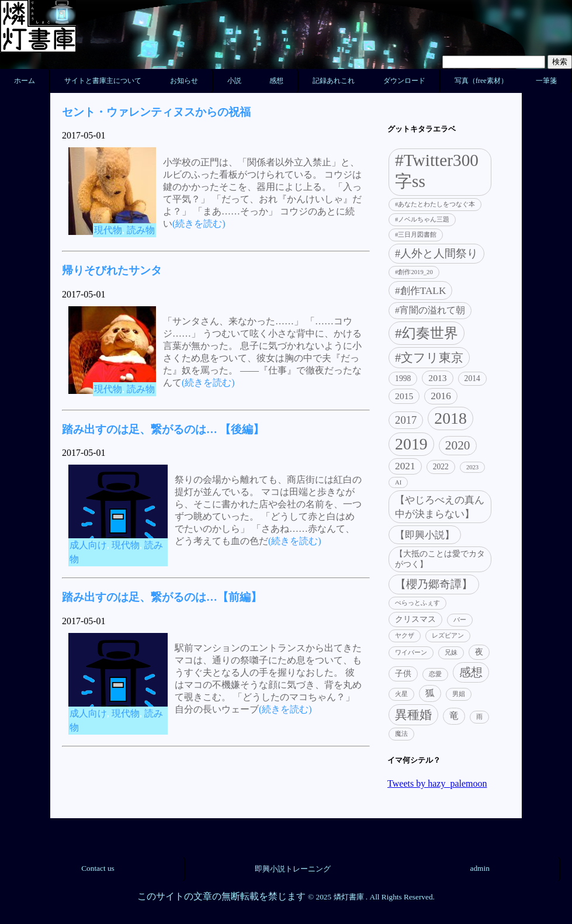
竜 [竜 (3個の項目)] (454, 716)
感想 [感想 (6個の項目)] (471, 672)
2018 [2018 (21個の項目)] (450, 418)
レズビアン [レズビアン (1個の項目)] (448, 636)
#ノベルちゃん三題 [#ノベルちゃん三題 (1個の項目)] (422, 219)
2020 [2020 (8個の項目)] (458, 445)
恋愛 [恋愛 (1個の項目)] (435, 674)
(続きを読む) (199, 224)
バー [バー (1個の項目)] (460, 620)
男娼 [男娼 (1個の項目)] (459, 694)
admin (480, 868)
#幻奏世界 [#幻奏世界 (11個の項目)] (427, 333)
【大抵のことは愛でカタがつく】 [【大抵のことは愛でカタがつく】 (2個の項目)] (440, 559)
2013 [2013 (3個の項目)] (437, 378)
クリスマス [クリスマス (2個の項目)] (415, 619)
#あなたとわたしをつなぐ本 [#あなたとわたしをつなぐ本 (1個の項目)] (435, 204)
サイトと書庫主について (103, 81)
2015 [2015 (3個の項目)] (404, 396)
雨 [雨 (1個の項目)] (479, 717)
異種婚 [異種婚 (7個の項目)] (413, 715)
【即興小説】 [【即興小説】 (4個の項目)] (425, 535)
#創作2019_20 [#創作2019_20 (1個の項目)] (414, 272)
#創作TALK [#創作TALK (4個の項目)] (420, 291)
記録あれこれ (334, 81)
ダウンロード (404, 81)
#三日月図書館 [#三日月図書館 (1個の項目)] (416, 235)
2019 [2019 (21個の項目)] (411, 444)
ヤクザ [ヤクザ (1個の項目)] (405, 636)
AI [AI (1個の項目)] (398, 482)
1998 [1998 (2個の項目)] (403, 378)
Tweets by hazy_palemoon (437, 783)
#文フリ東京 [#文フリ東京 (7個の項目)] (429, 358)
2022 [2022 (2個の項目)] (441, 467)
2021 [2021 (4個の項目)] (405, 466)
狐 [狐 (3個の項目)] (430, 693)
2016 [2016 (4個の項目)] (441, 396)
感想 (276, 81)
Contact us (98, 868)
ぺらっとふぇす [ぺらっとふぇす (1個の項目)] (417, 603)
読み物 (141, 230)
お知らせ (184, 81)
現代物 (108, 230)
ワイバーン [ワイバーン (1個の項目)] (411, 653)
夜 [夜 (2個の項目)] (479, 652)
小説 (234, 81)
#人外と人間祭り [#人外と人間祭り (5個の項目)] (436, 253)
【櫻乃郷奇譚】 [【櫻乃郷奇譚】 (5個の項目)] (434, 584)
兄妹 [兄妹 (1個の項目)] (451, 653)
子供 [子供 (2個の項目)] (403, 674)
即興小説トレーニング (293, 869)
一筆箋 (546, 81)
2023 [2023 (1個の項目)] (472, 467)
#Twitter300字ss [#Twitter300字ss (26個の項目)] (437, 171)
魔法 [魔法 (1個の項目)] (401, 734)
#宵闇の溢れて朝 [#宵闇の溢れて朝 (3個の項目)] (430, 310)
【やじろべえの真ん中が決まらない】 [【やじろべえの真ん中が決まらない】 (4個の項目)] (440, 507)
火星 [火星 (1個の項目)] (401, 694)
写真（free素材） (481, 81)
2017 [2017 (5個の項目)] (406, 420)
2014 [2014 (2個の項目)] (472, 378)
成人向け (88, 545)
